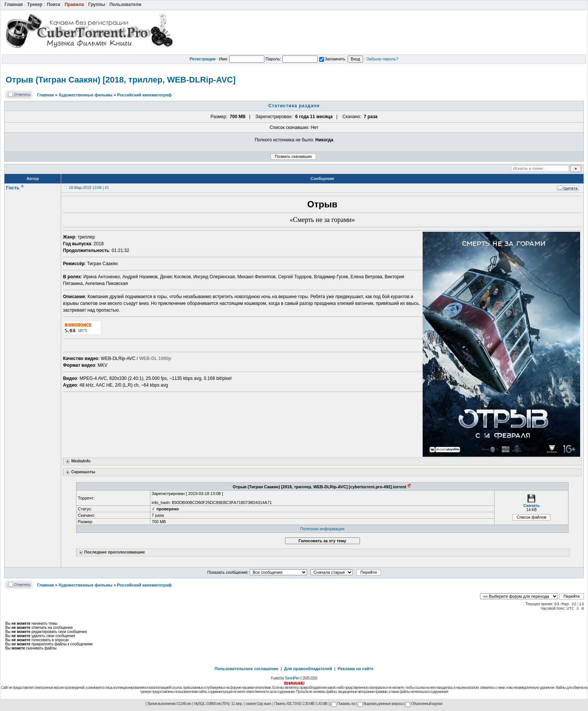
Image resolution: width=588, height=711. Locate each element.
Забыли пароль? (382, 59)
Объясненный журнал (424, 704)
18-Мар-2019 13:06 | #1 (89, 188)
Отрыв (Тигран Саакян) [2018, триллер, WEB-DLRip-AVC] (121, 80)
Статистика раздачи (294, 106)
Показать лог (343, 704)
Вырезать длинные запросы (380, 704)
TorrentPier (292, 678)
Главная (46, 95)
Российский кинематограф (144, 95)
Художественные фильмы (85, 95)
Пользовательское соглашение (246, 669)
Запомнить (332, 59)
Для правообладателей (308, 669)
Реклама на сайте (355, 669)
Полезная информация (322, 529)
